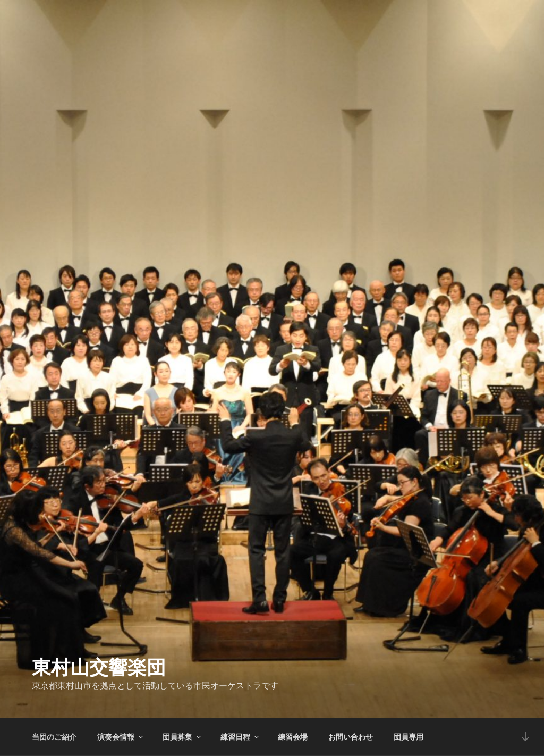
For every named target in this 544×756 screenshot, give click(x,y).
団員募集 (182, 737)
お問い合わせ (351, 737)
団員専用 (409, 737)
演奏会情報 (121, 737)
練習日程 (240, 737)
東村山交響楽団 (99, 667)
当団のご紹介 (54, 737)
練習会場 (293, 737)
